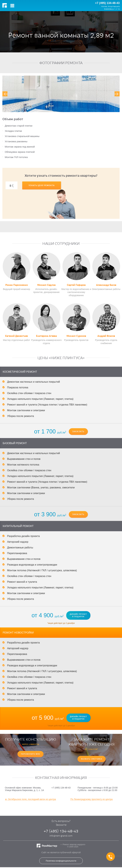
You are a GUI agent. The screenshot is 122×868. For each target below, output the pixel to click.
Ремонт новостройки (18, 633)
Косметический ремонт (20, 372)
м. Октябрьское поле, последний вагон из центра (30, 799)
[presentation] (5, 94)
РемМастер (5, 6)
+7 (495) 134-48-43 (107, 3)
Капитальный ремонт (18, 526)
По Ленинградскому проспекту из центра (91, 799)
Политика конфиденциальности (61, 861)
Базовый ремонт (15, 443)
